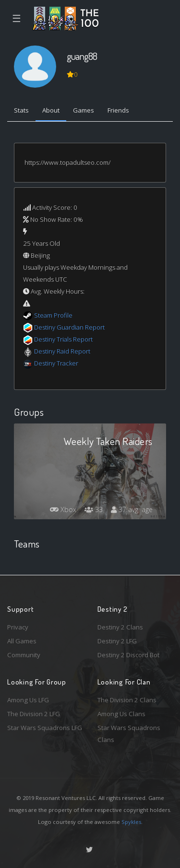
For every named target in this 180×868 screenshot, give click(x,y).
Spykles (131, 822)
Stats (21, 110)
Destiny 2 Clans (120, 627)
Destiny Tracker (56, 363)
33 (94, 509)
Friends (118, 110)
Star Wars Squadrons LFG (45, 728)
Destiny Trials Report (63, 339)
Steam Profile (53, 315)
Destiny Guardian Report (69, 327)
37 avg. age (132, 509)
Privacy (18, 627)
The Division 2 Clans (127, 700)
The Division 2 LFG (34, 714)
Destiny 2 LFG (117, 641)
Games (84, 110)
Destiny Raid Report (62, 351)
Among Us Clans (121, 714)
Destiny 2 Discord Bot (128, 655)
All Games (22, 641)
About (51, 110)
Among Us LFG (28, 700)
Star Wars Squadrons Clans (129, 734)
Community (24, 655)
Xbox (63, 509)
